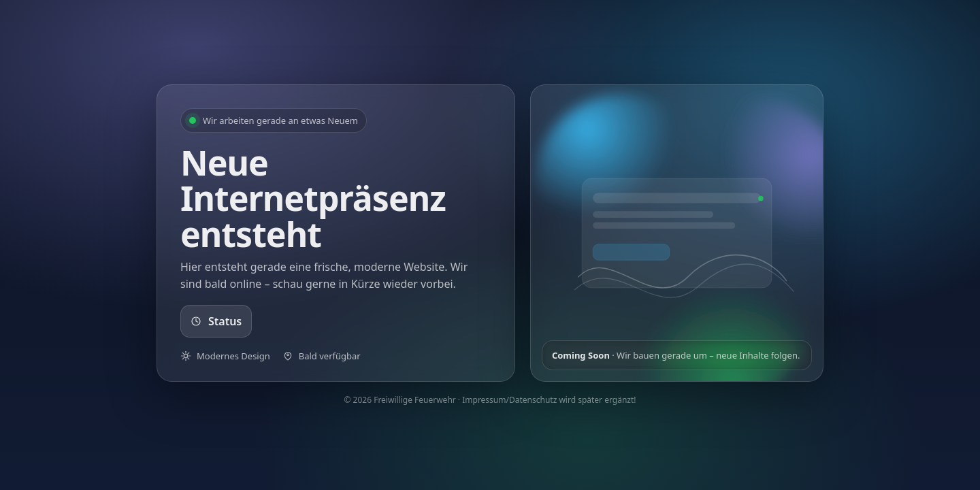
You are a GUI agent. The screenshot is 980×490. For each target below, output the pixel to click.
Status (216, 321)
